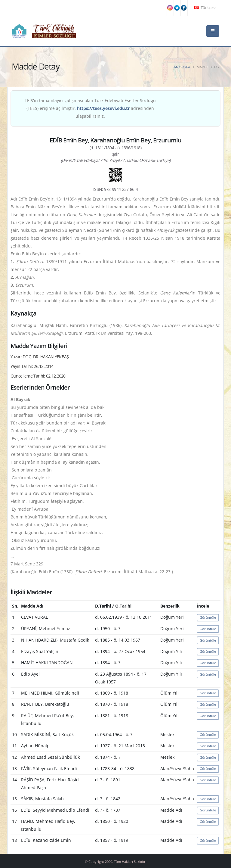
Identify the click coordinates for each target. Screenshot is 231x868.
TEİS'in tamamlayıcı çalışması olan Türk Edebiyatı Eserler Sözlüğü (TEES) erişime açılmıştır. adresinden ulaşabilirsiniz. (90, 108)
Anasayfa (182, 67)
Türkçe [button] (205, 8)
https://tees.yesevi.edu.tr (103, 108)
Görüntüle (208, 617)
